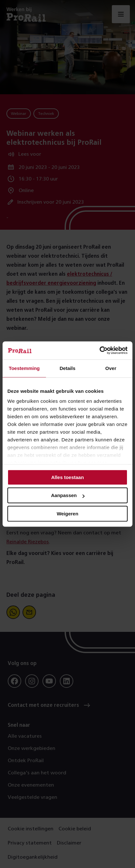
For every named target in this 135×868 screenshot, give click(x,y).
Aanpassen (68, 495)
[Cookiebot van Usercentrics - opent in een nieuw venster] (99, 350)
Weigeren (67, 514)
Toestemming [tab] (24, 368)
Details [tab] (67, 368)
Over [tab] (111, 368)
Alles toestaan (67, 477)
